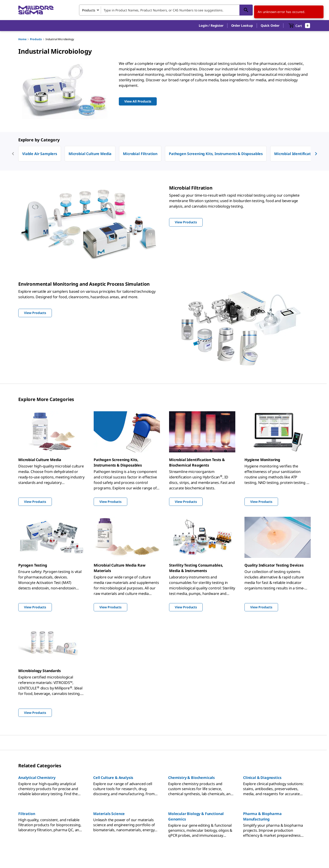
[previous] (13, 154)
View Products (35, 502)
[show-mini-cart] (299, 26)
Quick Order (270, 25)
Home (22, 39)
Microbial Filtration (140, 154)
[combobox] (166, 10)
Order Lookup (242, 25)
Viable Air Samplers (40, 154)
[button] (211, 26)
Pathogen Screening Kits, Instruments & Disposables (216, 154)
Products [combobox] (89, 10)
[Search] (246, 10)
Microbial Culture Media (90, 154)
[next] (316, 154)
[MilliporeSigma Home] (36, 10)
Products (36, 39)
